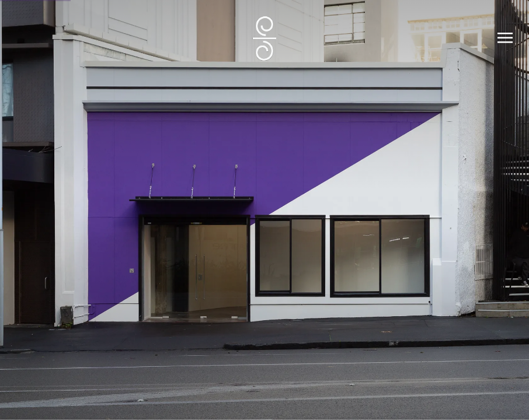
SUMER (264, 38)
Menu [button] (503, 38)
